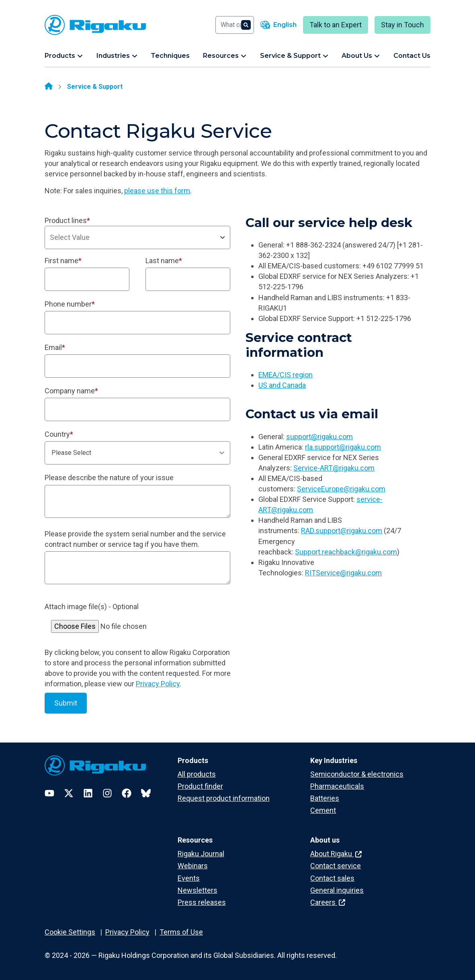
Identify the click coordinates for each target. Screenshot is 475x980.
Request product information (224, 798)
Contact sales (332, 878)
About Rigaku (336, 854)
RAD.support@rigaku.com (342, 531)
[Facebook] (127, 793)
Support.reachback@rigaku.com (346, 552)
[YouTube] (49, 793)
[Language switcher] (278, 25)
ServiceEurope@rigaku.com (341, 489)
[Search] (235, 25)
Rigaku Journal (201, 854)
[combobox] (137, 237)
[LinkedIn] (88, 793)
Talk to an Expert (336, 25)
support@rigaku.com (319, 437)
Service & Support (95, 87)
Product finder (200, 786)
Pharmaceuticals (337, 786)
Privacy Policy (158, 684)
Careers (328, 902)
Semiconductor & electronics (357, 774)
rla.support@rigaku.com (343, 447)
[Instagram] (107, 793)
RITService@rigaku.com (343, 573)
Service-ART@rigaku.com (334, 468)
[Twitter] (69, 793)
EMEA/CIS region (286, 375)
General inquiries (337, 890)
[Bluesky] (146, 793)
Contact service (336, 866)
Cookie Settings (70, 932)
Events (189, 878)
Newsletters (198, 890)
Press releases (202, 902)
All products (197, 774)
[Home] (49, 87)
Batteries (325, 798)
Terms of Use (181, 932)
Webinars (193, 866)
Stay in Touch (402, 25)
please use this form (157, 191)
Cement (323, 810)
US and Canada (282, 385)
